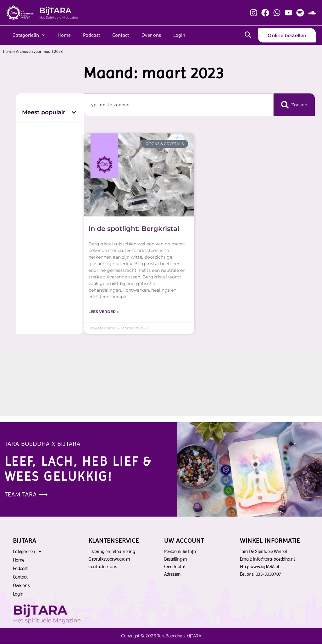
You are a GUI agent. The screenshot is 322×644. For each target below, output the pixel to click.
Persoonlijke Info (180, 552)
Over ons (141, 35)
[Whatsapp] (277, 13)
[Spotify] (300, 13)
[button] (74, 112)
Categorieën (28, 35)
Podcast (86, 35)
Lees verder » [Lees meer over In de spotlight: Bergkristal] (104, 312)
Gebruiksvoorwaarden (109, 559)
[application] (41, 35)
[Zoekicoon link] (248, 35)
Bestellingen (176, 559)
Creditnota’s (175, 567)
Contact (113, 35)
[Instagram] (254, 13)
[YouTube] (289, 13)
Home (61, 35)
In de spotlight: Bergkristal (134, 229)
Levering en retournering (112, 552)
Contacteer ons (103, 567)
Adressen (172, 574)
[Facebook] (265, 13)
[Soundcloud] (312, 13)
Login (167, 35)
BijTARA (55, 10)
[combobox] (178, 105)
